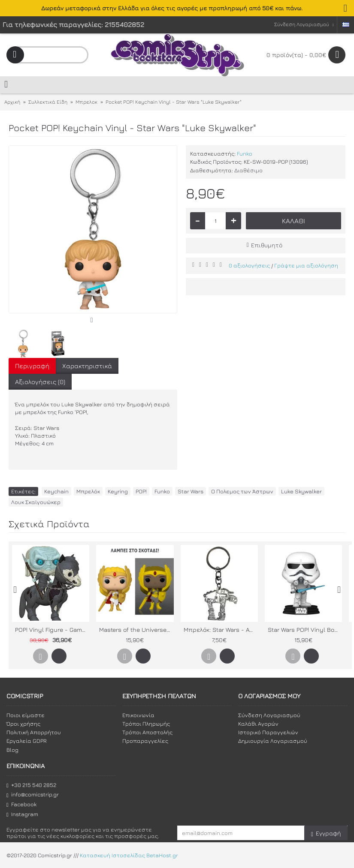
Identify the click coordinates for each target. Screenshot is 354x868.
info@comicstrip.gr (33, 794)
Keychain (56, 491)
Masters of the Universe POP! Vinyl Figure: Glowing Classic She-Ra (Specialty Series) (136, 629)
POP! (141, 491)
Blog (12, 750)
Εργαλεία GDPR (27, 741)
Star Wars (191, 491)
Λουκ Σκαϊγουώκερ (36, 502)
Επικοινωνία (138, 715)
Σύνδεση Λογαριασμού (269, 715)
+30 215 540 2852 (31, 785)
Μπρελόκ (88, 491)
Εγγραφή (326, 833)
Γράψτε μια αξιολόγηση (306, 265)
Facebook (21, 804)
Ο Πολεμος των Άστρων (242, 491)
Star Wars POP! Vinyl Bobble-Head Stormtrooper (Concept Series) (305, 629)
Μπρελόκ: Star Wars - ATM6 (221, 629)
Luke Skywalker (301, 491)
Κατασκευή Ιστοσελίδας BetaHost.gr (129, 856)
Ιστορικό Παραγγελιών (268, 732)
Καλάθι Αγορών (258, 724)
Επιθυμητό (267, 245)
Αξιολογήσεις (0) (40, 382)
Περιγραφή (32, 366)
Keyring (118, 491)
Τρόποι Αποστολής (147, 732)
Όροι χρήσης (23, 724)
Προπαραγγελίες (145, 741)
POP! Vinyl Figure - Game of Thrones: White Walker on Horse (52, 629)
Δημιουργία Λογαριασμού (273, 741)
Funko (245, 153)
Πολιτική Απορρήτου (34, 732)
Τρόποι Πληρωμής (146, 724)
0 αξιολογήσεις (249, 265)
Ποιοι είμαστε (26, 715)
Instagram (22, 814)
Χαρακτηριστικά (87, 366)
